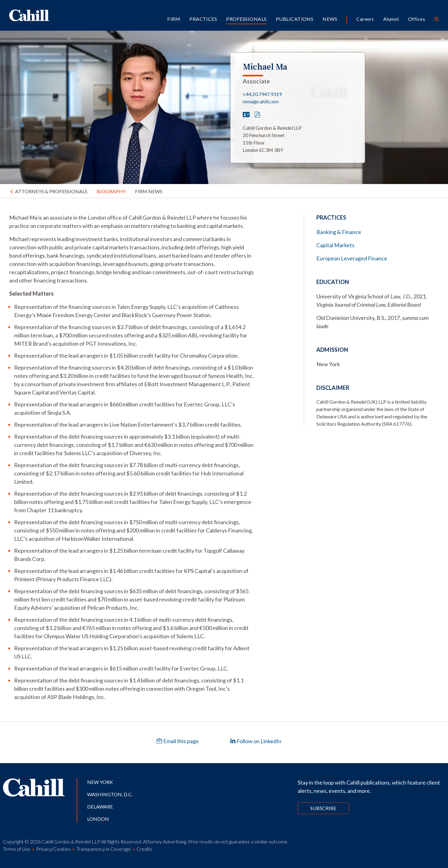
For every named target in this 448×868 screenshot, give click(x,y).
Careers (365, 19)
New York (100, 782)
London (98, 819)
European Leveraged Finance (352, 258)
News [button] (330, 19)
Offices (417, 19)
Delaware (100, 807)
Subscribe (323, 808)
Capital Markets (335, 245)
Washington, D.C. (110, 794)
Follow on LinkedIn (256, 741)
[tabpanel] (132, 457)
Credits (144, 849)
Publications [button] (295, 19)
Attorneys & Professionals (51, 191)
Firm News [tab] (149, 191)
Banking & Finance (339, 232)
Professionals (246, 19)
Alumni (391, 19)
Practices (203, 19)
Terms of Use (17, 849)
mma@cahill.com (261, 101)
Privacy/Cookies (53, 849)
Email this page (178, 741)
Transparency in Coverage (104, 849)
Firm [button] (174, 19)
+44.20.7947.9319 (262, 94)
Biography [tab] (111, 191)
